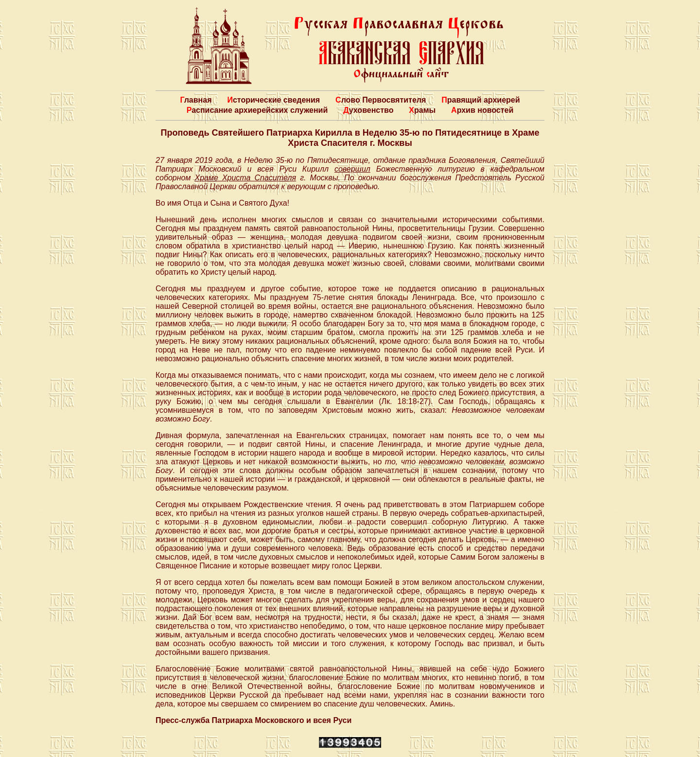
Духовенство (368, 110)
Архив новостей (482, 110)
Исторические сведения (273, 100)
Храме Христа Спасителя (245, 178)
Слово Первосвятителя (381, 100)
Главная (196, 100)
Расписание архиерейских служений (257, 110)
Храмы (422, 110)
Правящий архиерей (481, 100)
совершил (352, 169)
